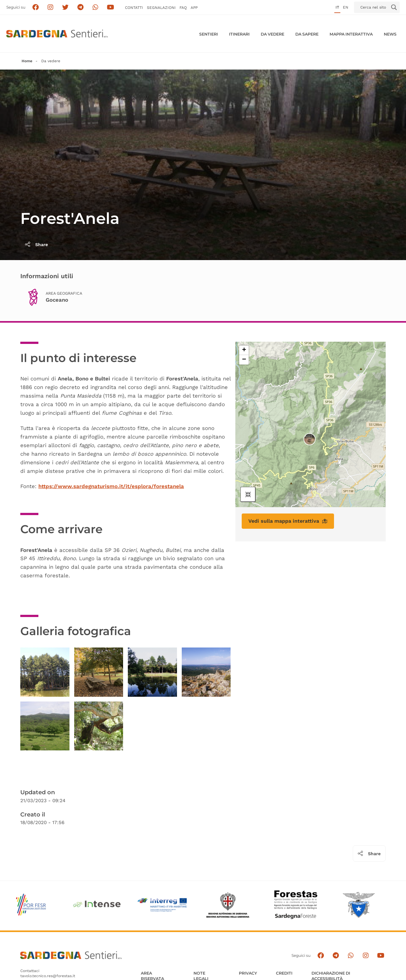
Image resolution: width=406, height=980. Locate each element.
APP (194, 8)
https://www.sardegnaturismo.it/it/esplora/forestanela (111, 486)
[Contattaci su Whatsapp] (96, 7)
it (337, 7)
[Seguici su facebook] (35, 7)
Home (27, 61)
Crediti (284, 973)
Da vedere (272, 34)
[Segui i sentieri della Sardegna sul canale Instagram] (51, 7)
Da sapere (307, 34)
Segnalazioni (161, 8)
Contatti (134, 8)
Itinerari (239, 34)
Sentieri (209, 34)
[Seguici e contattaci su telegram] (80, 7)
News (390, 34)
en (346, 7)
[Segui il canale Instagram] (366, 956)
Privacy (248, 973)
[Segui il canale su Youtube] (111, 7)
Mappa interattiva (351, 34)
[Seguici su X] (65, 7)
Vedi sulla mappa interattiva (288, 521)
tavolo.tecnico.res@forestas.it (48, 976)
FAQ (183, 8)
